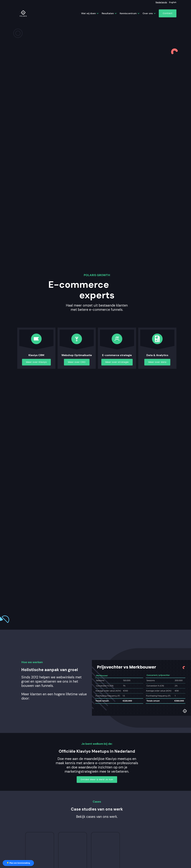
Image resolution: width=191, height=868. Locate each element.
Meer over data (157, 362)
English (173, 2)
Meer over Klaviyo (36, 362)
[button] (89, 13)
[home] (23, 13)
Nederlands (161, 2)
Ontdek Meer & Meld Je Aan (97, 779)
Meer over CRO (77, 362)
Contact (168, 13)
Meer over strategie (117, 362)
